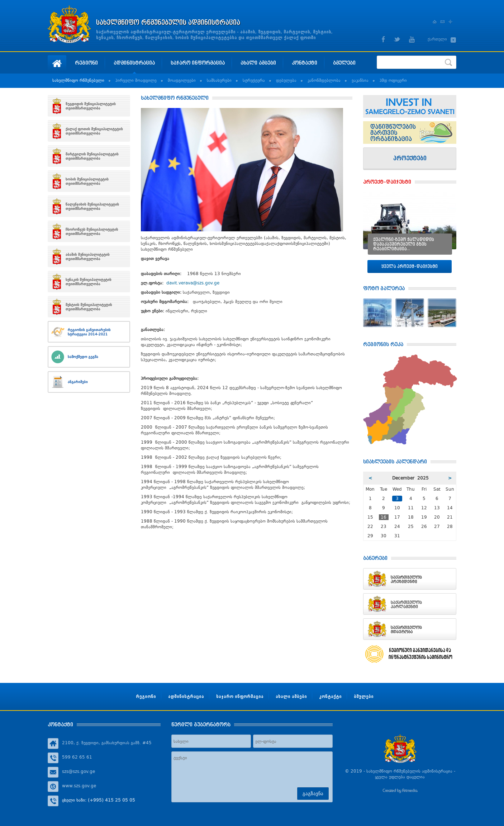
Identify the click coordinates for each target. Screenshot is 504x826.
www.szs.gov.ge (79, 786)
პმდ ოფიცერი (393, 80)
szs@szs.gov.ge (79, 771)
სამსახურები (219, 80)
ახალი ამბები (258, 63)
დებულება (286, 80)
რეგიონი (86, 63)
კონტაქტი (305, 63)
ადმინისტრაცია (134, 63)
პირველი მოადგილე (136, 80)
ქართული (437, 39)
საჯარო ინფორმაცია (198, 63)
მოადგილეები (182, 80)
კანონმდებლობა (324, 80)
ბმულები (344, 63)
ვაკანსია (360, 80)
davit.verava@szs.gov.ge (193, 283)
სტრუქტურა (254, 80)
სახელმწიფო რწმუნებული (78, 80)
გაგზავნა (313, 794)
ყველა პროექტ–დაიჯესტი (410, 266)
